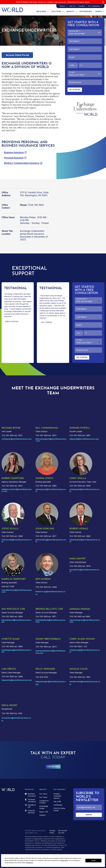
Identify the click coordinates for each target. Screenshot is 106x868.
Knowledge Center (44, 807)
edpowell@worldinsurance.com (84, 439)
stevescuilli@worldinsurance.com (16, 541)
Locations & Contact (44, 802)
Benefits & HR (32, 806)
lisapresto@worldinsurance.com (17, 680)
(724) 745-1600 (53, 766)
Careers (42, 815)
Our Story (43, 794)
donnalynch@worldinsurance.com (51, 490)
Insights (70, 11)
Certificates (58, 805)
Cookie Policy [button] (64, 861)
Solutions (56, 11)
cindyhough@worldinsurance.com (85, 651)
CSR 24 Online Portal (59, 809)
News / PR (44, 812)
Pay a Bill (57, 801)
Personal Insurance (14, 158)
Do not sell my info (63, 832)
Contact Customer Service (57, 796)
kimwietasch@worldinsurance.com (16, 621)
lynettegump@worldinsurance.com (17, 651)
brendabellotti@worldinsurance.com (51, 621)
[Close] (103, 2)
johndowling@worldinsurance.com (51, 541)
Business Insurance (14, 152)
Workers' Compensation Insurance (22, 163)
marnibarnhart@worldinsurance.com (17, 591)
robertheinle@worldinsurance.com (85, 541)
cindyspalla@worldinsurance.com (84, 490)
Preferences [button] (30, 863)
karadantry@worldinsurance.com (84, 571)
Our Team (43, 797)
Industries (41, 11)
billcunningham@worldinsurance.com (51, 440)
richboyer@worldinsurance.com (17, 439)
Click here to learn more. (79, 2)
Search (100, 11)
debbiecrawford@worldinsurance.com (17, 490)
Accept (93, 861)
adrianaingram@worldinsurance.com (85, 621)
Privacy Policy (52, 832)
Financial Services (31, 812)
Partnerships (86, 11)
